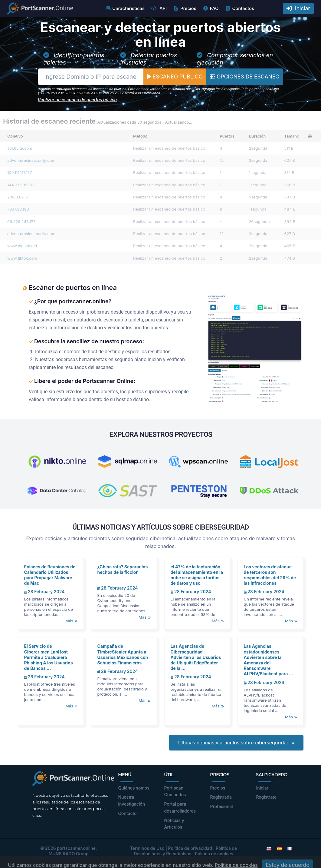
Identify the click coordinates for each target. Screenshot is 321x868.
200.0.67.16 (18, 197)
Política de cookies (214, 854)
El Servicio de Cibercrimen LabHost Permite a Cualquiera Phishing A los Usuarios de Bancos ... (49, 657)
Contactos (239, 8)
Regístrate (266, 797)
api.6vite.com (20, 148)
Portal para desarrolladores (180, 807)
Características (125, 8)
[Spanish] (280, 848)
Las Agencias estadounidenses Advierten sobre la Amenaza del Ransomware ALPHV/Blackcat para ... (269, 660)
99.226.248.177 (21, 221)
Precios (185, 8)
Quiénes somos (134, 788)
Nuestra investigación (131, 800)
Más (71, 621)
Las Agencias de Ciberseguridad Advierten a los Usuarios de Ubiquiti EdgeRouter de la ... (196, 657)
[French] (290, 848)
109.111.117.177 (20, 172)
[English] (269, 848)
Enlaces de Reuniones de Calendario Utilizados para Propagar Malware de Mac (50, 575)
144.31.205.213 (21, 185)
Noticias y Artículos (174, 824)
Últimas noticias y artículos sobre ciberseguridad (236, 743)
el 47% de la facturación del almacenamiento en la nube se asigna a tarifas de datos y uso (197, 575)
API (159, 8)
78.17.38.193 (18, 209)
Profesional (221, 806)
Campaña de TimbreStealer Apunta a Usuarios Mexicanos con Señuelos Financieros (123, 654)
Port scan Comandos (175, 791)
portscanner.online (76, 848)
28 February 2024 (44, 592)
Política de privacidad (190, 848)
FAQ (211, 8)
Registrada (221, 797)
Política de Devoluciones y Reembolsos (185, 851)
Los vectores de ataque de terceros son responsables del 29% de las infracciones (270, 575)
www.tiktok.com (22, 258)
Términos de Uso (147, 848)
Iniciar (298, 8)
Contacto (127, 813)
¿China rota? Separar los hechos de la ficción (123, 569)
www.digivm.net (22, 246)
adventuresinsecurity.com (31, 160)
